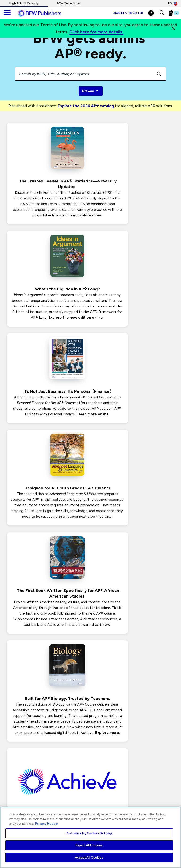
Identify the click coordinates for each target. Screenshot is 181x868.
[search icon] (159, 74)
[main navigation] (7, 13)
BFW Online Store (68, 3)
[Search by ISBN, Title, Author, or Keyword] (84, 74)
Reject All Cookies (89, 845)
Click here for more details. (96, 32)
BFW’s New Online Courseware (134, 530)
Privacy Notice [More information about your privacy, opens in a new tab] (46, 824)
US (173, 4)
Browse (91, 91)
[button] (162, 13)
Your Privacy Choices (16, 776)
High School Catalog (24, 3)
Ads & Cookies (12, 790)
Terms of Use (11, 798)
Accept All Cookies (89, 858)
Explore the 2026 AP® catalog (86, 106)
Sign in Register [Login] (128, 13)
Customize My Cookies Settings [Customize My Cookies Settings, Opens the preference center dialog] (89, 833)
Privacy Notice (12, 767)
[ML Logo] (45, 13)
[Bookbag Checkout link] (177, 14)
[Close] (173, 28)
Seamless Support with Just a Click (47, 666)
